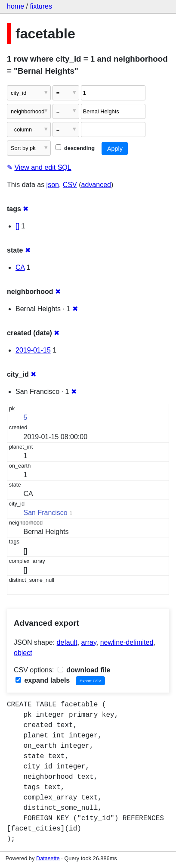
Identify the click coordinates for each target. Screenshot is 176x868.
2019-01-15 (33, 350)
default (67, 642)
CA (20, 267)
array (89, 642)
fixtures (41, 6)
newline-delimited (127, 642)
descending (75, 148)
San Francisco (46, 513)
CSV (70, 185)
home (15, 6)
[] (17, 226)
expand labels (43, 680)
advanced (96, 185)
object (23, 653)
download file (84, 670)
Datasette (48, 858)
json (53, 185)
